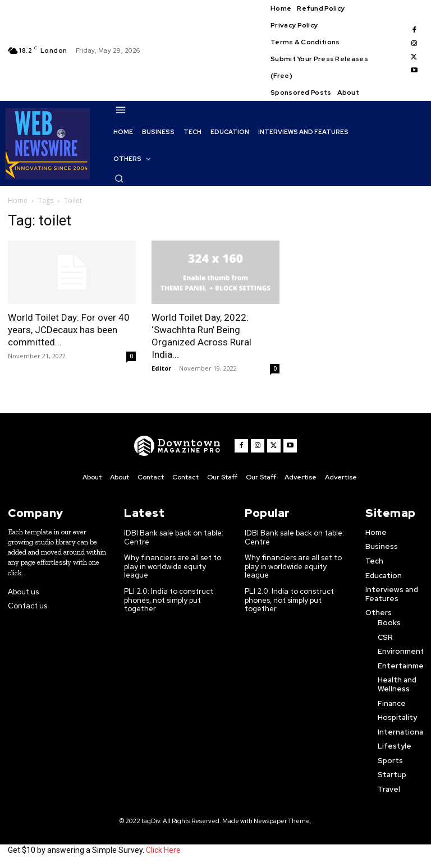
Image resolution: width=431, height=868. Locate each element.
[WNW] (178, 446)
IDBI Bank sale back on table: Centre (174, 537)
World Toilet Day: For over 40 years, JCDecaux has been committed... (69, 330)
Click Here (163, 850)
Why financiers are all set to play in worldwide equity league (173, 566)
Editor (161, 368)
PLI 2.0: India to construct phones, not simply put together (169, 600)
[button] (119, 178)
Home (18, 200)
